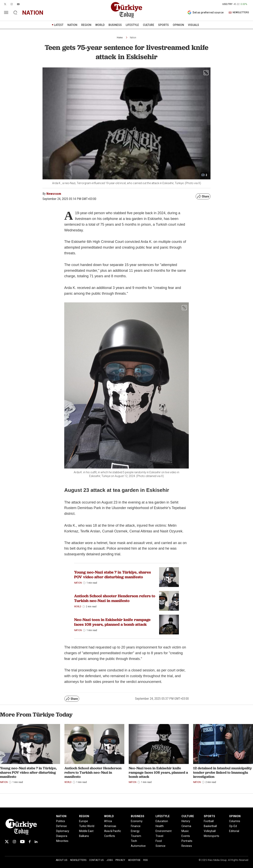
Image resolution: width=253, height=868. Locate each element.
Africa (108, 821)
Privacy (120, 860)
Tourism (136, 836)
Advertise (134, 860)
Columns (235, 821)
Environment (164, 831)
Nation (133, 38)
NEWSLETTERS (239, 13)
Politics (61, 821)
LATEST (59, 25)
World (78, 607)
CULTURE (149, 25)
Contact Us (96, 860)
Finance (136, 826)
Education (162, 821)
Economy (137, 821)
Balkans (84, 836)
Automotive (138, 846)
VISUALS (194, 25)
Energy (135, 831)
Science (160, 846)
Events (186, 836)
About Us (61, 860)
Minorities (62, 841)
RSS (145, 860)
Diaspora (62, 836)
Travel (159, 836)
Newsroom (54, 194)
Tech (134, 841)
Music (185, 831)
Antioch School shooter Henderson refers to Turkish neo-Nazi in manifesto (115, 598)
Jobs (110, 860)
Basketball (210, 826)
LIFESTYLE (132, 25)
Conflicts (110, 836)
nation (33, 13)
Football (209, 821)
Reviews (187, 846)
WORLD (100, 25)
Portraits (187, 841)
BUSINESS (115, 25)
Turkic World (87, 826)
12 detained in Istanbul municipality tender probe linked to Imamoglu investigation (222, 772)
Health (160, 826)
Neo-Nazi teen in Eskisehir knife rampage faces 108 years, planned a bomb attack (112, 622)
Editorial (234, 831)
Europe (84, 821)
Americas (110, 826)
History (186, 821)
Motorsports (211, 836)
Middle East (86, 831)
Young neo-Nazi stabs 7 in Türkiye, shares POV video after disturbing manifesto (112, 575)
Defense (61, 826)
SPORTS (163, 25)
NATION (72, 25)
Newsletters (78, 860)
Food (159, 841)
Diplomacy (63, 831)
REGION (86, 25)
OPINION (178, 25)
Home (120, 38)
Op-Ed (233, 826)
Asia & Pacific (113, 831)
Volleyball (210, 831)
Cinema (186, 826)
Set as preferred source (205, 12)
